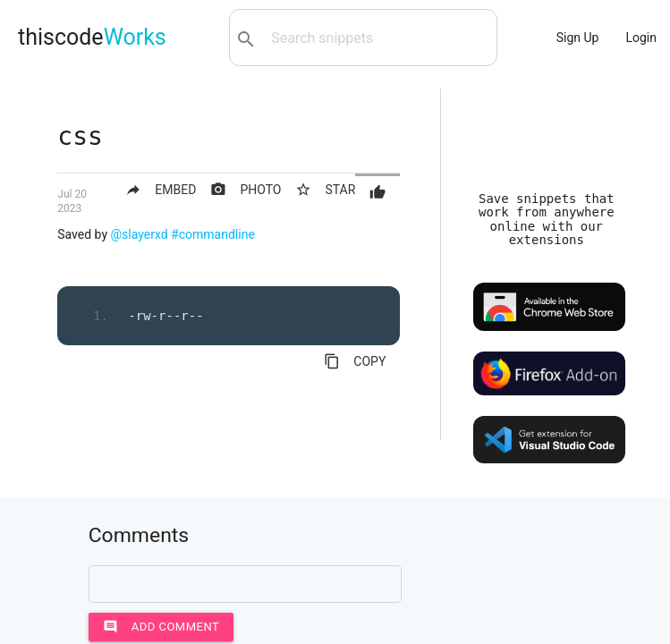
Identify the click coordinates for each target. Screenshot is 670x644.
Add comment (161, 627)
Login (641, 38)
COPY (355, 361)
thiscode (92, 37)
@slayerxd (140, 234)
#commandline (213, 234)
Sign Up (578, 38)
